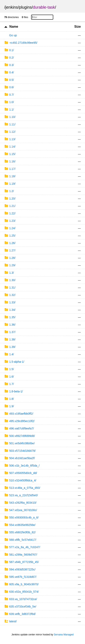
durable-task (44, 7)
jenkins (12, 7)
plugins (25, 7)
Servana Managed (64, 635)
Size (78, 27)
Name (14, 27)
